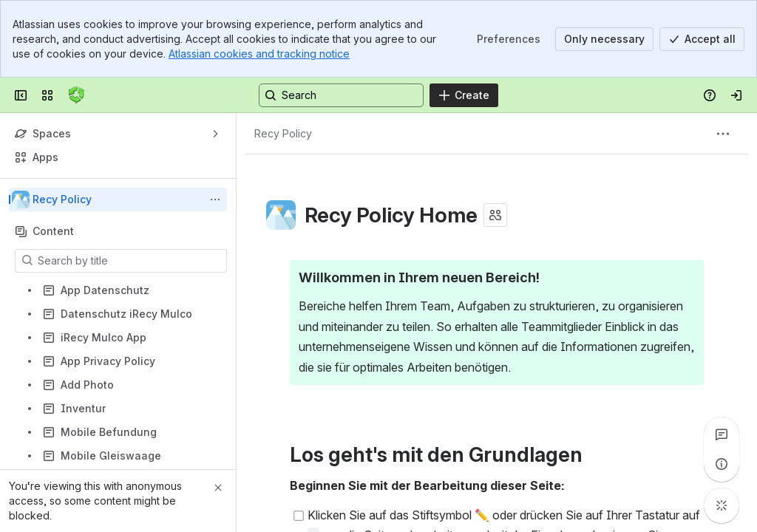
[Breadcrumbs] (283, 134)
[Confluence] (77, 95)
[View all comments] (722, 434)
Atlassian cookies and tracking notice (259, 54)
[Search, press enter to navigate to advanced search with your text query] (341, 95)
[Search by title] (130, 261)
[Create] (464, 95)
